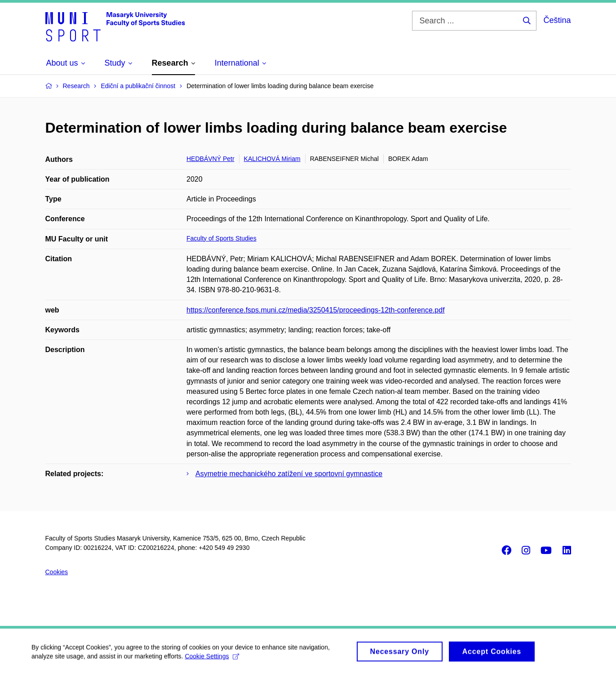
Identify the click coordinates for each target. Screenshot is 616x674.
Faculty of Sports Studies (222, 238)
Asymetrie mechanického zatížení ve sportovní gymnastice (289, 474)
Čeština (557, 20)
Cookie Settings (212, 660)
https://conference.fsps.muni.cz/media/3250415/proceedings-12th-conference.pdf (316, 310)
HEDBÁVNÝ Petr (211, 159)
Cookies (57, 572)
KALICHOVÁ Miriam (272, 159)
